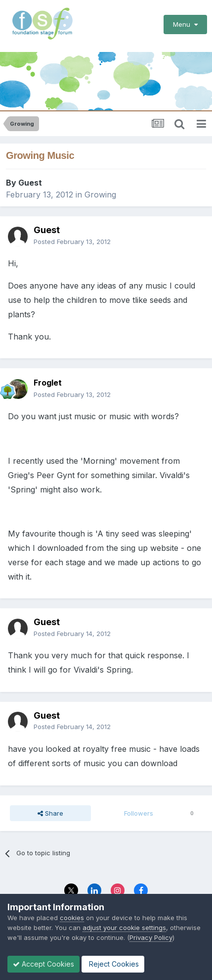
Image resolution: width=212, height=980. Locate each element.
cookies (72, 918)
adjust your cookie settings (124, 928)
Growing (100, 195)
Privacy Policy (151, 937)
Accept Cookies (43, 964)
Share (50, 813)
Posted (72, 242)
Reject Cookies (113, 964)
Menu (185, 24)
